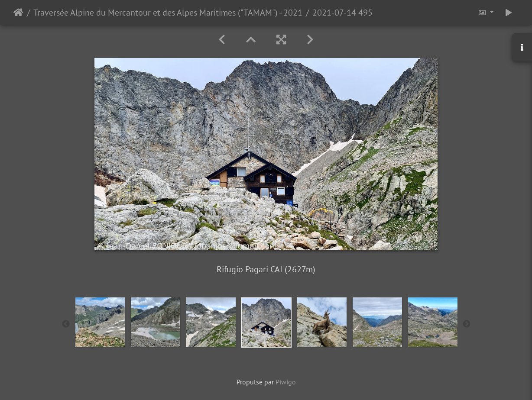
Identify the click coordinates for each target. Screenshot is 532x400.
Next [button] (467, 324)
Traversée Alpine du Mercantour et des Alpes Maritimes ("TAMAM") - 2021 (168, 13)
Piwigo (286, 382)
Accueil (18, 13)
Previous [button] (66, 324)
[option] (100, 322)
